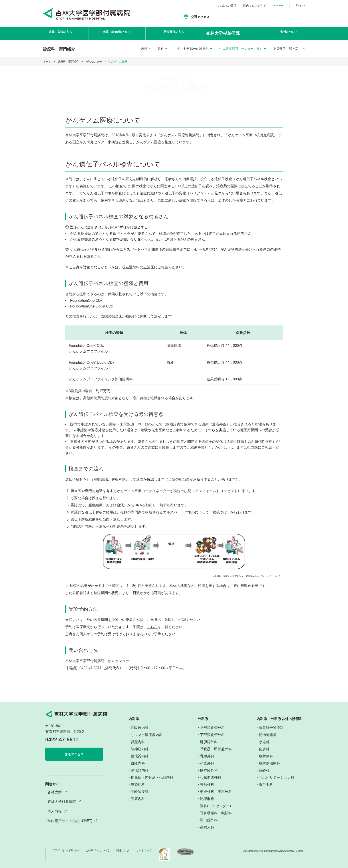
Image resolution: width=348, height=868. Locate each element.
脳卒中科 (266, 785)
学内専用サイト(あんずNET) (70, 821)
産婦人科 (207, 827)
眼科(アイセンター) (215, 806)
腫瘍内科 (138, 799)
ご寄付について (288, 33)
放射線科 (266, 756)
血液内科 (138, 763)
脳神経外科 (209, 770)
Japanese (278, 5)
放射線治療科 (269, 763)
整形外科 (207, 785)
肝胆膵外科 (209, 742)
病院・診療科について (117, 33)
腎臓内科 (138, 742)
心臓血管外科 (211, 777)
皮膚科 (264, 749)
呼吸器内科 (140, 728)
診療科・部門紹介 (68, 62)
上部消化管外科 (212, 728)
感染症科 (138, 785)
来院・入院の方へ (60, 33)
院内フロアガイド (255, 6)
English (301, 5)
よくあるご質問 (226, 6)
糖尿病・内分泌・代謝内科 (152, 777)
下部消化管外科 (212, 735)
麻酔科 (264, 770)
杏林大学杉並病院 (62, 802)
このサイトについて (97, 850)
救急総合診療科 (271, 728)
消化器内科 (140, 770)
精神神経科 (268, 735)
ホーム (47, 62)
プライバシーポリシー (65, 850)
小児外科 (207, 763)
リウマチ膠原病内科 (147, 735)
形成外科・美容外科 (216, 792)
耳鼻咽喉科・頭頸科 (216, 813)
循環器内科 (140, 756)
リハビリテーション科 (277, 777)
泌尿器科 (207, 799)
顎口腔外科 (209, 820)
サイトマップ (144, 850)
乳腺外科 (207, 756)
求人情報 (55, 811)
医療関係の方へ (174, 33)
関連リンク (123, 850)
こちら (152, 627)
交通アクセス (200, 17)
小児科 (264, 742)
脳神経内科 (140, 749)
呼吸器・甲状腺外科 (216, 749)
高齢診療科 (140, 792)
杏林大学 (55, 792)
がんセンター (94, 62)
